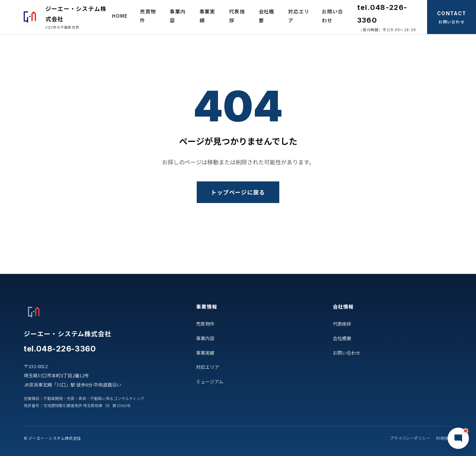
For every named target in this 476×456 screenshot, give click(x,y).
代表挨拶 (237, 16)
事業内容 (178, 16)
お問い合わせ (332, 16)
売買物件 (148, 16)
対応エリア (299, 16)
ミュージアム (210, 381)
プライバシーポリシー (410, 438)
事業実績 (208, 16)
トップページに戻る (238, 192)
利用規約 (444, 438)
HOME (120, 16)
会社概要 (267, 16)
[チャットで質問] (458, 438)
